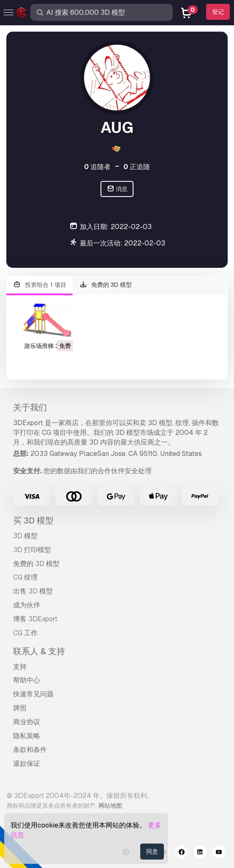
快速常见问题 (33, 694)
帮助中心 (27, 680)
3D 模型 (25, 536)
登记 (218, 12)
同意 (152, 852)
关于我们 (30, 407)
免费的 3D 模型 (106, 285)
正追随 (137, 167)
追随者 (97, 167)
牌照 (20, 708)
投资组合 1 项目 (39, 285)
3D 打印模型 (32, 550)
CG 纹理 (25, 577)
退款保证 (27, 764)
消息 (117, 189)
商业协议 (27, 722)
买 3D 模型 (33, 520)
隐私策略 (27, 736)
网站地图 (110, 806)
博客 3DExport (35, 619)
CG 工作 (25, 633)
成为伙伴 (27, 605)
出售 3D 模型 (33, 591)
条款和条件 (30, 750)
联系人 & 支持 (39, 651)
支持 (20, 667)
